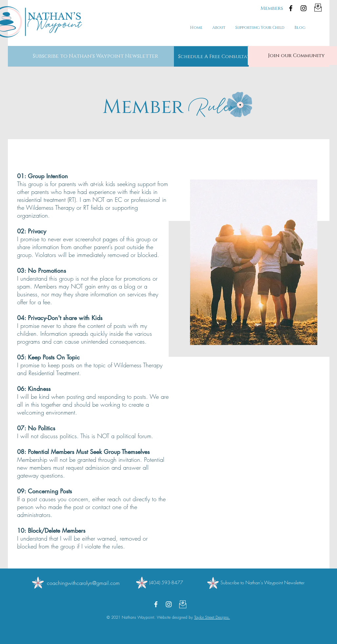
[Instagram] (304, 8)
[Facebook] (291, 8)
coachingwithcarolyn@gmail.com (83, 583)
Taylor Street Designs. (212, 617)
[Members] (272, 8)
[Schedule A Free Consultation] (219, 56)
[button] (95, 56)
